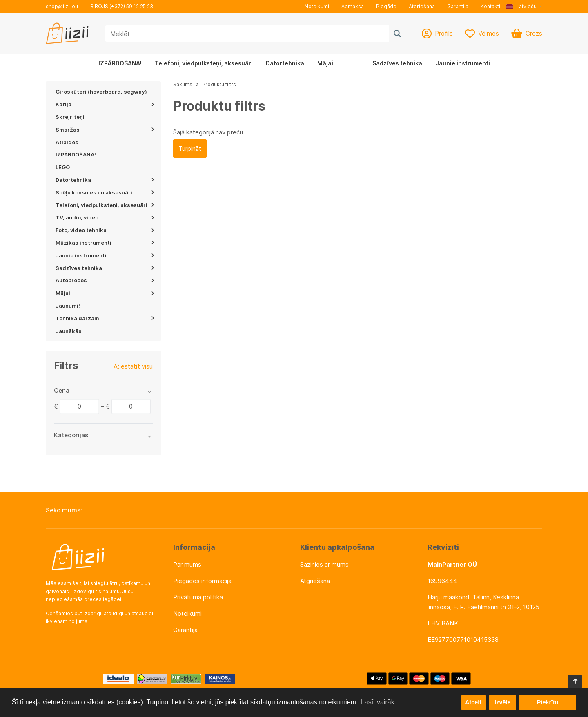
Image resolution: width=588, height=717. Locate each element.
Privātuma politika (198, 597)
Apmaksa (353, 6)
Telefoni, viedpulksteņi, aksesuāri (204, 63)
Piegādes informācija (202, 581)
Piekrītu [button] (548, 702)
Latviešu (521, 6)
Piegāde (386, 6)
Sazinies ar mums (324, 564)
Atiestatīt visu (133, 366)
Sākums (183, 84)
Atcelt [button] (473, 702)
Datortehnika (285, 63)
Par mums (187, 564)
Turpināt (190, 149)
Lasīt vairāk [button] (378, 702)
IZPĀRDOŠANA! (120, 63)
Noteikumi (317, 6)
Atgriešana (422, 6)
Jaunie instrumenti (463, 63)
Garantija (458, 6)
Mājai (325, 63)
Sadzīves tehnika (397, 63)
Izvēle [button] (502, 702)
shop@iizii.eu (62, 6)
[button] (524, 7)
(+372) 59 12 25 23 (131, 6)
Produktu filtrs (219, 84)
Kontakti (490, 6)
